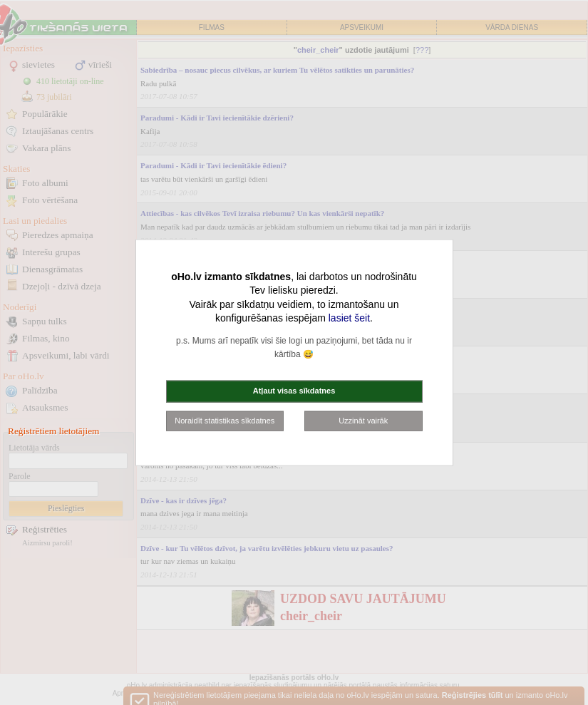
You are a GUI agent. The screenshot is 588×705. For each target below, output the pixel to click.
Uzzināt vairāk (363, 420)
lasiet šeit (349, 318)
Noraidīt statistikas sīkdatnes (225, 420)
